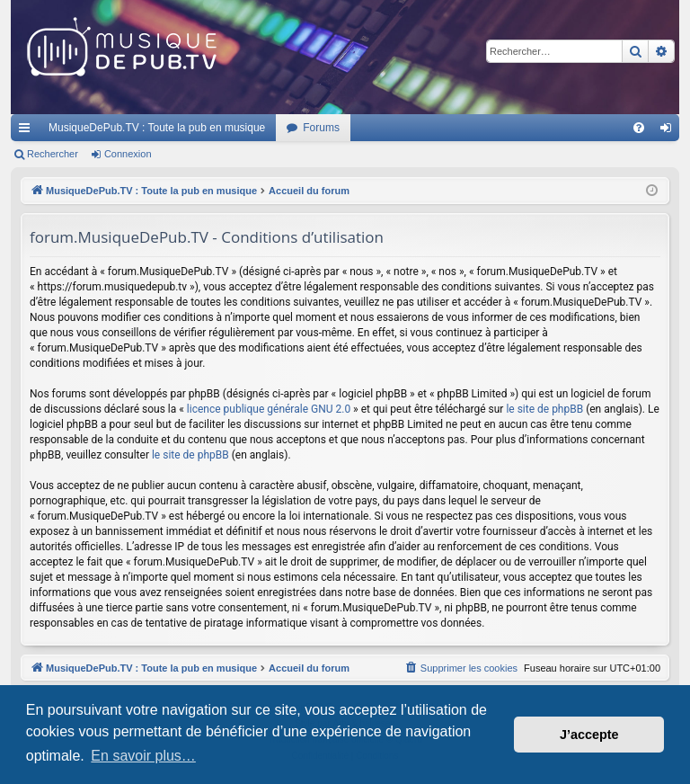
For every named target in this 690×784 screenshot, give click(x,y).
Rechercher (53, 154)
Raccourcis (28, 131)
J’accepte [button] (589, 735)
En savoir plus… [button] (143, 756)
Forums (321, 128)
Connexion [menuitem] (670, 131)
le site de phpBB (544, 409)
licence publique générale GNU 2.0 (269, 409)
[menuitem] (639, 128)
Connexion (128, 154)
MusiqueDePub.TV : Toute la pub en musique (157, 128)
